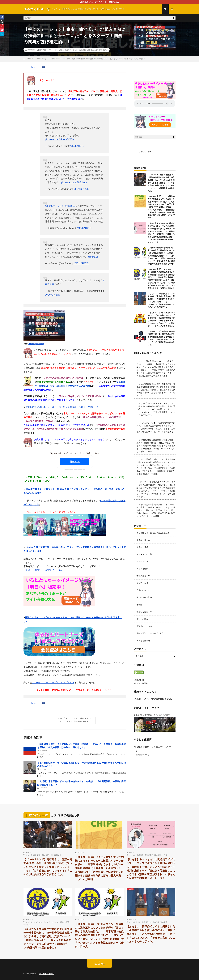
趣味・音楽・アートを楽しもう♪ (151, 633)
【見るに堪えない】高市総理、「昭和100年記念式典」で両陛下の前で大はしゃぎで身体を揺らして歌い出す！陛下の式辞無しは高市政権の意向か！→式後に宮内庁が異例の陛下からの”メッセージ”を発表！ (156, 510)
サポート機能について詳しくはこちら (44, 570)
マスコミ (132, 855)
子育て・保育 (142, 583)
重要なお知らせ (143, 641)
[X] (2, 22)
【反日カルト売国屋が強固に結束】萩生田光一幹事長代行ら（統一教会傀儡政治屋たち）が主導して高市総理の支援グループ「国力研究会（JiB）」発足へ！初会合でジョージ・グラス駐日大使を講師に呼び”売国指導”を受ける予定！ (162, 256)
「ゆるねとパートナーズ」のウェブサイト (53, 682)
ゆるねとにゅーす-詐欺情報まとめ (153, 699)
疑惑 (105, 50)
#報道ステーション (55, 206)
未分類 (139, 605)
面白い (149, 922)
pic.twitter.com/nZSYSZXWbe (60, 139)
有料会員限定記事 (144, 597)
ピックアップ (142, 561)
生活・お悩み (142, 619)
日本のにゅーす (45, 50)
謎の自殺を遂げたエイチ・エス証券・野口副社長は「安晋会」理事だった (62, 407)
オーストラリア (135, 922)
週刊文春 (49, 855)
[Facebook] (2, 17)
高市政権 (57, 855)
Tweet (34, 67)
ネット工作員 (31, 855)
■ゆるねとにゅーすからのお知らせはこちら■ (100, 2)
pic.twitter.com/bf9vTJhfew (74, 182)
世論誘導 (140, 855)
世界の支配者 (64, 922)
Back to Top (100, 964)
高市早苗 (164, 922)
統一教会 (27, 925)
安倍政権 (83, 50)
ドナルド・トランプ (51, 922)
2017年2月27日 (77, 146)
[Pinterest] (2, 26)
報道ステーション (71, 50)
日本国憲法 (158, 855)
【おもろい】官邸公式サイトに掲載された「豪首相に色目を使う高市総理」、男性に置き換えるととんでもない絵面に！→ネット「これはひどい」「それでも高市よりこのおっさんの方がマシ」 (156, 409)
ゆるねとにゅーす (146, 152)
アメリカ (29, 922)
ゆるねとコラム (143, 540)
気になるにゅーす (144, 612)
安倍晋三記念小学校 (95, 50)
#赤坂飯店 (70, 206)
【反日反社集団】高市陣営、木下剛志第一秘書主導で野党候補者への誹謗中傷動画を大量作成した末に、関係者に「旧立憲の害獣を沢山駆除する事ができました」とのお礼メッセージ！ (156, 390)
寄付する (75, 462)
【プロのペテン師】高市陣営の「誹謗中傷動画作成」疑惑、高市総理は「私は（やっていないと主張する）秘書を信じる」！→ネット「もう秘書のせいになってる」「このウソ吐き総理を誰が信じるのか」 (161, 183)
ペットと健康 (142, 569)
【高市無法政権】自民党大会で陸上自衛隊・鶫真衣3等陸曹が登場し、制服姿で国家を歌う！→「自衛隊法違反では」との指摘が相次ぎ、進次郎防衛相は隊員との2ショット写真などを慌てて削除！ (156, 446)
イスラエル (38, 922)
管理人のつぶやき (144, 626)
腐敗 (43, 855)
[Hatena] (2, 34)
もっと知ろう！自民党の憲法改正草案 (153, 533)
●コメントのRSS (141, 683)
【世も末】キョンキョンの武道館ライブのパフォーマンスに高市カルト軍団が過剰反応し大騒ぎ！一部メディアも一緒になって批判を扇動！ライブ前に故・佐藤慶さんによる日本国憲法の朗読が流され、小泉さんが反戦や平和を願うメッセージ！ (151, 869)
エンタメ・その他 (144, 554)
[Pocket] (2, 30)
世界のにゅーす (143, 576)
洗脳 (165, 855)
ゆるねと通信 (142, 547)
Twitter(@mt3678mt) (36, 344)
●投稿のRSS (139, 680)
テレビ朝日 (59, 50)
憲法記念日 (149, 855)
